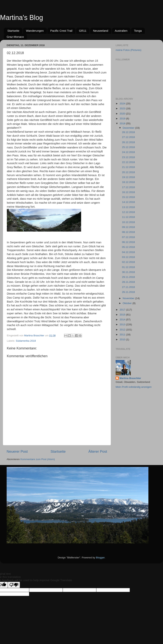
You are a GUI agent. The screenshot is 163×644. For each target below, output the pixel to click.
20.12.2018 (129, 172)
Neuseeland (101, 31)
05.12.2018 (129, 247)
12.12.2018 (129, 212)
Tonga (138, 31)
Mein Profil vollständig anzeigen (134, 387)
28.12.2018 (129, 132)
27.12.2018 (129, 137)
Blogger (100, 558)
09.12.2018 (129, 227)
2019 (123, 119)
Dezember (129, 128)
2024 (123, 104)
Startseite (13, 31)
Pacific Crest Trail (61, 31)
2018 (123, 123)
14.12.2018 (129, 202)
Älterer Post (98, 451)
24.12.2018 (129, 152)
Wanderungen (35, 31)
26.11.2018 (129, 292)
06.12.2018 (129, 242)
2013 (123, 324)
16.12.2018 (129, 192)
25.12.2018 (129, 147)
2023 (123, 108)
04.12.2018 (129, 252)
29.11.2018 (129, 277)
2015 (123, 315)
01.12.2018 (129, 267)
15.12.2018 (129, 197)
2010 (123, 339)
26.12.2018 (129, 142)
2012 (123, 330)
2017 (123, 310)
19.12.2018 (129, 177)
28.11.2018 (129, 282)
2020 (123, 114)
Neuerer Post (17, 451)
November (129, 298)
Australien (121, 31)
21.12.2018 (129, 167)
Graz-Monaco (15, 37)
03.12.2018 (129, 257)
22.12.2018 (129, 162)
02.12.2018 (129, 262)
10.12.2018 (129, 222)
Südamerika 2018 (26, 341)
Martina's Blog (22, 18)
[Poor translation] (14, 585)
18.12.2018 (129, 182)
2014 (123, 320)
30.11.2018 (129, 272)
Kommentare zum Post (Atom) (38, 459)
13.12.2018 (129, 207)
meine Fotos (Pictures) (129, 50)
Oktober (128, 303)
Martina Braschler (130, 378)
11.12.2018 (129, 217)
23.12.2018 (129, 157)
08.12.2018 (129, 232)
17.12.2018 (129, 187)
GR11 (83, 31)
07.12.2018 (129, 237)
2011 (123, 335)
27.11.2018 (129, 287)
